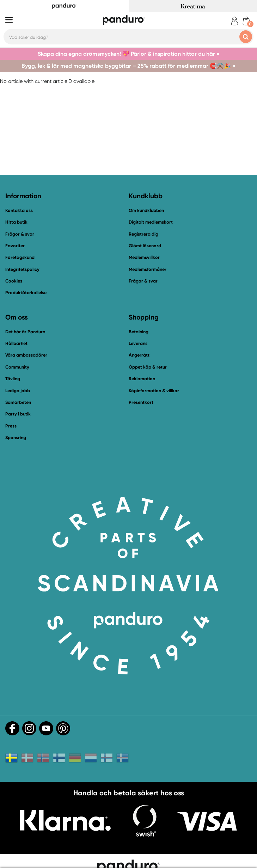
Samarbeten (18, 402)
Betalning (139, 332)
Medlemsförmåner (148, 269)
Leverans (138, 343)
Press (11, 426)
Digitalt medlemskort (151, 222)
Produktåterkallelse (26, 293)
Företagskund (20, 257)
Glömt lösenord (145, 246)
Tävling (13, 379)
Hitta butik (16, 222)
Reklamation (142, 379)
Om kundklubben (146, 210)
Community (17, 367)
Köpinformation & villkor (154, 391)
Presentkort (141, 402)
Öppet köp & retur (148, 367)
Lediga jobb (18, 391)
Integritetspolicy (22, 269)
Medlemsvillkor (144, 257)
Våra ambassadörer (26, 355)
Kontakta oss (19, 210)
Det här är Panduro (25, 332)
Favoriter (15, 246)
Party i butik (18, 414)
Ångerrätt (139, 355)
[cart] (246, 21)
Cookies (14, 281)
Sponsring (16, 438)
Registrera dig (143, 234)
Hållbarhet (16, 343)
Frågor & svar (20, 234)
